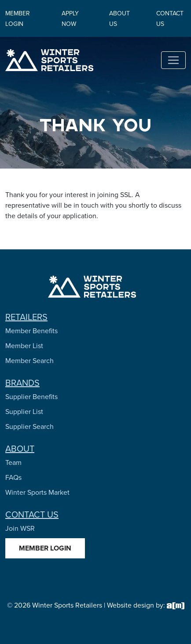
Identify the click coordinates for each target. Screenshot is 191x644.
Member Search (29, 361)
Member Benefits (31, 331)
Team (13, 462)
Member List (24, 346)
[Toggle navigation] (173, 60)
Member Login (18, 19)
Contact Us (32, 514)
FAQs (13, 477)
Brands (22, 383)
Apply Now (70, 19)
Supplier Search (29, 426)
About (20, 449)
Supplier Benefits (31, 397)
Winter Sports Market (37, 492)
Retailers (26, 317)
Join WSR (20, 528)
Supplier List (24, 412)
